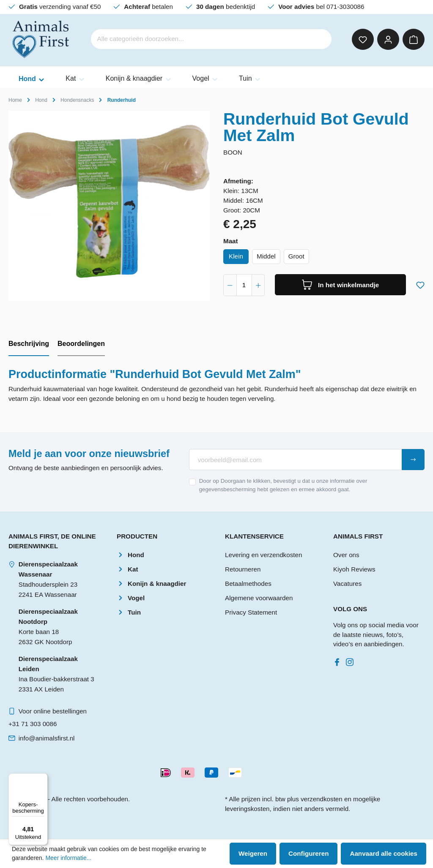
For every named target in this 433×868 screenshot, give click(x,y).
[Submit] (413, 460)
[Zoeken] (320, 39)
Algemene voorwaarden (259, 598)
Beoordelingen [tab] (81, 344)
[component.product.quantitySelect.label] (244, 285)
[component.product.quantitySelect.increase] (258, 285)
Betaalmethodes (248, 584)
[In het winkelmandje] (340, 285)
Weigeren (253, 853)
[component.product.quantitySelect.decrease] (230, 285)
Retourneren (243, 569)
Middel (266, 256)
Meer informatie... (68, 858)
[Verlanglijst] (363, 39)
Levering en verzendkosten (263, 555)
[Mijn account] (388, 39)
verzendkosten (322, 799)
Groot (296, 256)
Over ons (346, 555)
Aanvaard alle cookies (384, 853)
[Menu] (43, 778)
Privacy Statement (251, 612)
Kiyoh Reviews (354, 569)
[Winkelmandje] (414, 39)
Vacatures (347, 584)
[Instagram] (351, 660)
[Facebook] (339, 660)
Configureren (308, 853)
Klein (236, 256)
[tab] (29, 344)
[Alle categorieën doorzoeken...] (200, 39)
